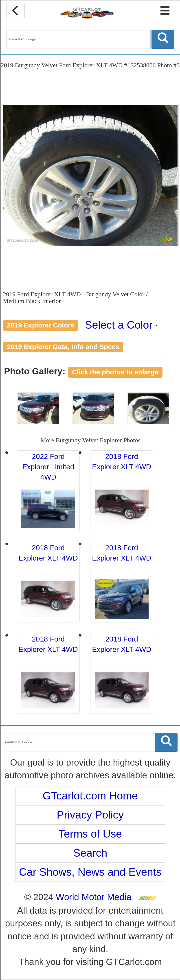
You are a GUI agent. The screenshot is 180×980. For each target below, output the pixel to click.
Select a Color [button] (121, 325)
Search (90, 853)
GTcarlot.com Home (90, 796)
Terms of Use (90, 834)
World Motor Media (94, 897)
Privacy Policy (90, 815)
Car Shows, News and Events (90, 872)
